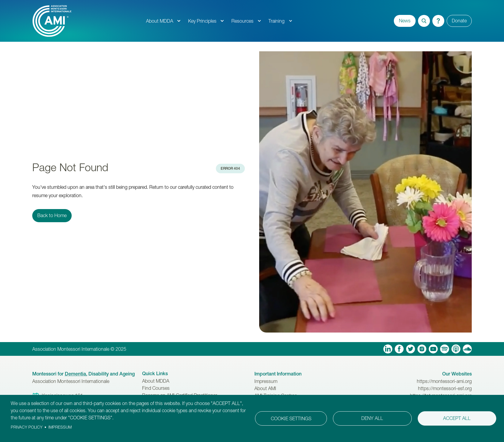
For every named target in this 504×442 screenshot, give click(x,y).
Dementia (75, 374)
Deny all (372, 418)
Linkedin (388, 349)
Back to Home (52, 215)
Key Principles (202, 21)
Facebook (399, 349)
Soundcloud (467, 349)
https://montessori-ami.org (444, 381)
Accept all (457, 418)
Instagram (422, 349)
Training (276, 21)
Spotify (445, 349)
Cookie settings (291, 418)
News (405, 21)
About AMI (265, 388)
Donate (459, 21)
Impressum (266, 381)
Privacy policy (27, 427)
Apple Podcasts (456, 349)
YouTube (433, 349)
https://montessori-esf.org (445, 388)
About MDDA (160, 21)
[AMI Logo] (87, 21)
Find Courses (156, 388)
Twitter (411, 349)
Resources (242, 21)
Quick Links (155, 374)
